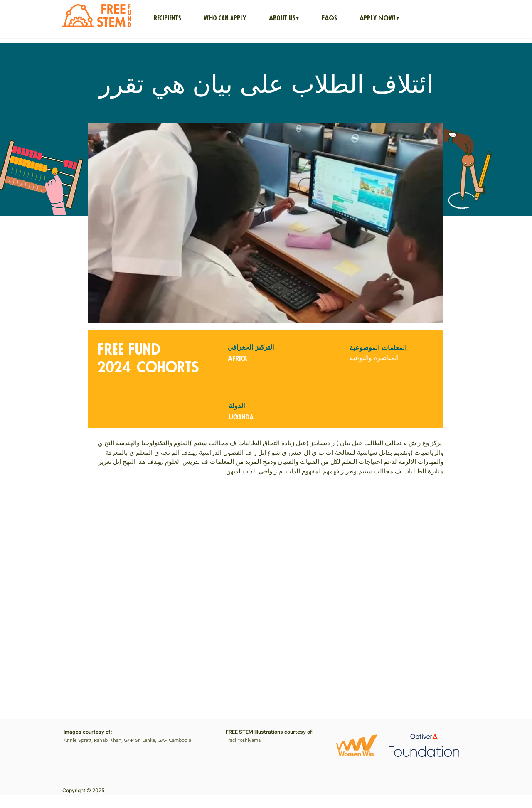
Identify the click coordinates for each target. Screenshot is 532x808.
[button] (284, 19)
